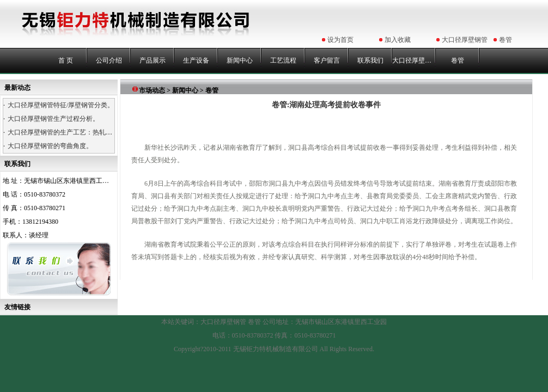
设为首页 (340, 40)
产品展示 (153, 60)
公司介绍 (109, 60)
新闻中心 (240, 60)
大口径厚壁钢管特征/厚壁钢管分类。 (61, 105)
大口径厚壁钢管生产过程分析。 (53, 119)
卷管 (506, 40)
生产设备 (196, 60)
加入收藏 (398, 40)
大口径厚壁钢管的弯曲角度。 (50, 146)
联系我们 (370, 60)
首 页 (66, 60)
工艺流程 (283, 60)
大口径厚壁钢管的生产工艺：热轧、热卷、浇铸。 (80, 132)
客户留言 (327, 60)
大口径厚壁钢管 (465, 40)
